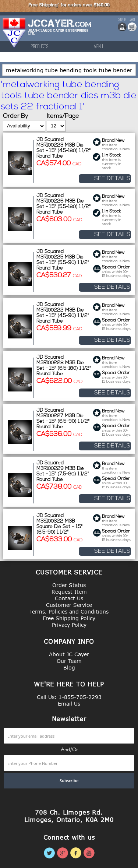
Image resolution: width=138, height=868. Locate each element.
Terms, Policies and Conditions (69, 612)
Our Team (69, 661)
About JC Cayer (69, 654)
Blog (69, 667)
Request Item (69, 592)
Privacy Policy (69, 625)
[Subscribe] (69, 781)
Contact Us (69, 598)
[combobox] (69, 70)
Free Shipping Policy (69, 618)
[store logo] (14, 33)
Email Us (69, 704)
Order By (15, 116)
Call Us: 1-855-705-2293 (69, 697)
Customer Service (69, 605)
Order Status (69, 585)
